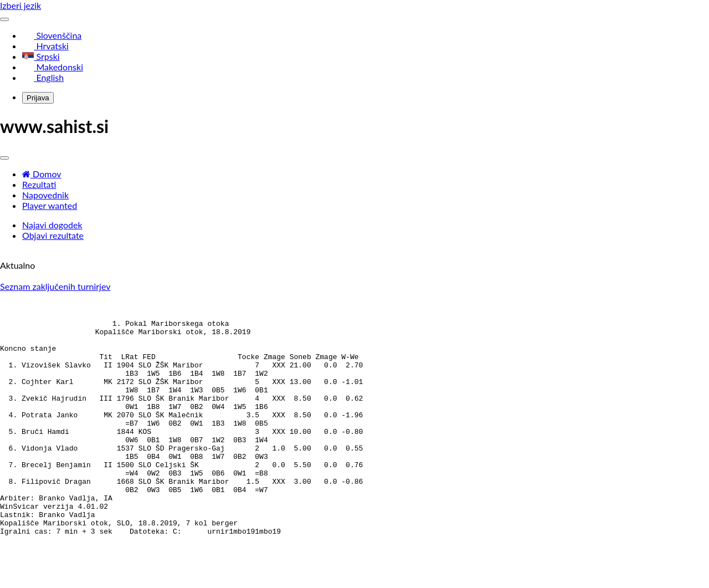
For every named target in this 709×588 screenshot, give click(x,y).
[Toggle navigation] (4, 19)
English (43, 77)
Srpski (41, 56)
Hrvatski (45, 46)
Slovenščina (52, 35)
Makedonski (53, 67)
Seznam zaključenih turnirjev (55, 286)
